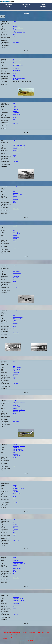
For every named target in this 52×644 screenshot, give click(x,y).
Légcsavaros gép (17, 114)
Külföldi (14, 413)
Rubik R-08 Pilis (16, 271)
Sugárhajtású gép (17, 70)
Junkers (14, 106)
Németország (16, 113)
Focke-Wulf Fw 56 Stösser (19, 146)
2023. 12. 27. (16, 540)
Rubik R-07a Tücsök (17, 195)
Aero (14, 62)
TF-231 (14, 452)
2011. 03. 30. (16, 287)
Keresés (43, 4)
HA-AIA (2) (15, 542)
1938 (14, 157)
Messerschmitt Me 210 (18, 599)
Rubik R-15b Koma (17, 369)
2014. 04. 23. (16, 161)
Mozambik (15, 61)
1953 (14, 328)
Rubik (14, 191)
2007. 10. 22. (16, 503)
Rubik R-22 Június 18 (18, 317)
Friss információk (26, 4)
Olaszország (16, 454)
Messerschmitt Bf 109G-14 (19, 564)
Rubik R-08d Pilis (17, 273)
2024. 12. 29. (16, 80)
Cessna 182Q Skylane (18, 407)
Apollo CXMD (16, 26)
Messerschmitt (16, 560)
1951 (14, 379)
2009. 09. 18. (16, 383)
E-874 (14, 371)
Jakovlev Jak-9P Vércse (18, 488)
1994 (14, 75)
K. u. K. (9, 7)
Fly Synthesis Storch (17, 449)
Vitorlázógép (16, 199)
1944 (14, 119)
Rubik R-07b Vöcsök (17, 234)
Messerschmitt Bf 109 (18, 562)
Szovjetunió (15, 492)
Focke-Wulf (15, 144)
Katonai (14, 73)
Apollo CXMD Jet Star (18, 28)
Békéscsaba (23, 446)
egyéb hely (20, 61)
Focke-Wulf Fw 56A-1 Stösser (19, 147)
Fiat (14, 523)
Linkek (26, 7)
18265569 (15, 408)
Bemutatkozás (9, 4)
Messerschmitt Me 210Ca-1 (19, 600)
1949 (14, 498)
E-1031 (14, 320)
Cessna (14, 404)
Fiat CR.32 (15, 524)
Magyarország (16, 31)
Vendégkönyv (43, 7)
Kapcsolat (26, 9)
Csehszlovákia (16, 69)
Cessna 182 (15, 405)
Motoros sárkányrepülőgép (19, 33)
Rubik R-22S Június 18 (18, 319)
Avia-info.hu (10, 2)
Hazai (14, 34)
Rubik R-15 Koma (17, 368)
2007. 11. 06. (16, 209)
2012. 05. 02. (16, 421)
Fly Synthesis (16, 448)
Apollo (14, 25)
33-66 (14, 467)
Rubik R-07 (15, 193)
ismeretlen (15, 111)
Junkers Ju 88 (16, 108)
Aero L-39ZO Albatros (18, 66)
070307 (14, 30)
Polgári (14, 36)
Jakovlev (15, 485)
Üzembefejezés (16, 78)
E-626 (14, 275)
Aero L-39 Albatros (17, 64)
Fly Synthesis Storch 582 (18, 451)
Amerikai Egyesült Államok (19, 410)
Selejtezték (23, 78)
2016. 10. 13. (16, 42)
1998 (14, 77)
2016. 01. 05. (16, 333)
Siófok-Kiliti (22, 402)
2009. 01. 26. (16, 124)
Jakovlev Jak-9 (16, 487)
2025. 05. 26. (16, 465)
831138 (14, 67)
